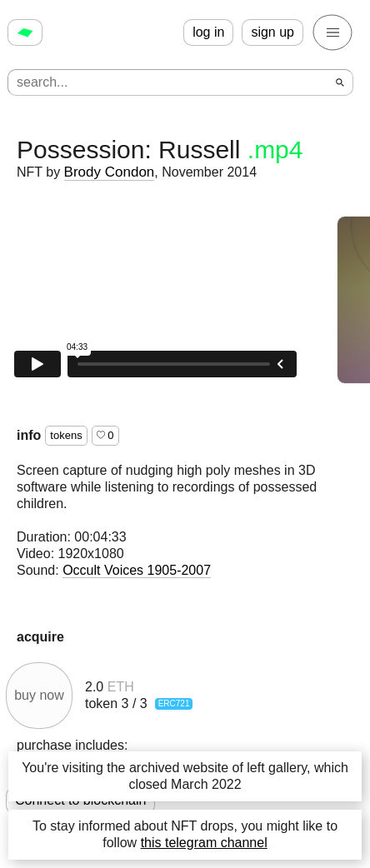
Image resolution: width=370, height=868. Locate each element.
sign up (272, 32)
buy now (39, 695)
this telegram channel (204, 843)
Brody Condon (110, 172)
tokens (66, 435)
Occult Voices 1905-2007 (137, 570)
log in (208, 32)
